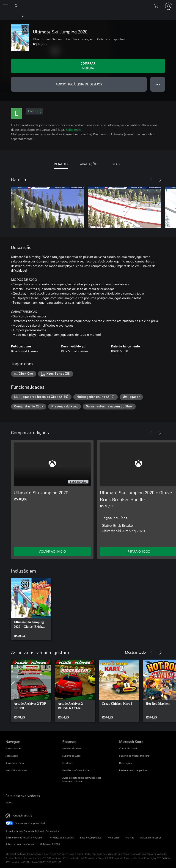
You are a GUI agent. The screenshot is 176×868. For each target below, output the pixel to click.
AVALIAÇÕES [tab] (89, 164)
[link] (31, 609)
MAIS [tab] (116, 164)
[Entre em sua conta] (169, 6)
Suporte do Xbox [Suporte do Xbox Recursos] (71, 756)
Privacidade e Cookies (62, 837)
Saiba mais (73, 130)
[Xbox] (12, 16)
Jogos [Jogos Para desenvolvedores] (9, 802)
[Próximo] (160, 180)
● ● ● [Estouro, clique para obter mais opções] (158, 84)
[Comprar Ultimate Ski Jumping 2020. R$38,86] (88, 66)
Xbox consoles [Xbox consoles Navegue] (13, 748)
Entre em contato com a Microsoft (24, 837)
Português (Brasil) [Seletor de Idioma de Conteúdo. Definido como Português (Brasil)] (22, 815)
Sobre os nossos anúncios (20, 844)
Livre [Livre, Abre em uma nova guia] (34, 111)
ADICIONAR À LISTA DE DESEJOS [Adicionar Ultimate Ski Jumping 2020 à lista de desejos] (79, 84)
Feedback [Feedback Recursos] (67, 763)
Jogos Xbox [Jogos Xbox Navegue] (12, 756)
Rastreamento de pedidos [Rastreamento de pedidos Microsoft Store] (133, 770)
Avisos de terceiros (151, 837)
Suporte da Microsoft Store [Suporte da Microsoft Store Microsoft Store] (134, 756)
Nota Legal (114, 837)
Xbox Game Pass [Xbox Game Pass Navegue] (15, 763)
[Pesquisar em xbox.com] (16, 6)
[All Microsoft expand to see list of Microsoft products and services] (6, 6)
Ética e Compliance (91, 837)
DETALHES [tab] (61, 164)
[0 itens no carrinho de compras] (158, 6)
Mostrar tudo (135, 652)
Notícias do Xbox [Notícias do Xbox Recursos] (72, 748)
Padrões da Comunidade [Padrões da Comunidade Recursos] (76, 770)
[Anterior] (151, 180)
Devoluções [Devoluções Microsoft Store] (126, 763)
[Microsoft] (88, 3)
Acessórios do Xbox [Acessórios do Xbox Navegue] (16, 770)
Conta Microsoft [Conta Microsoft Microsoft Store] (128, 748)
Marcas (130, 837)
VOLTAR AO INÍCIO (52, 551)
